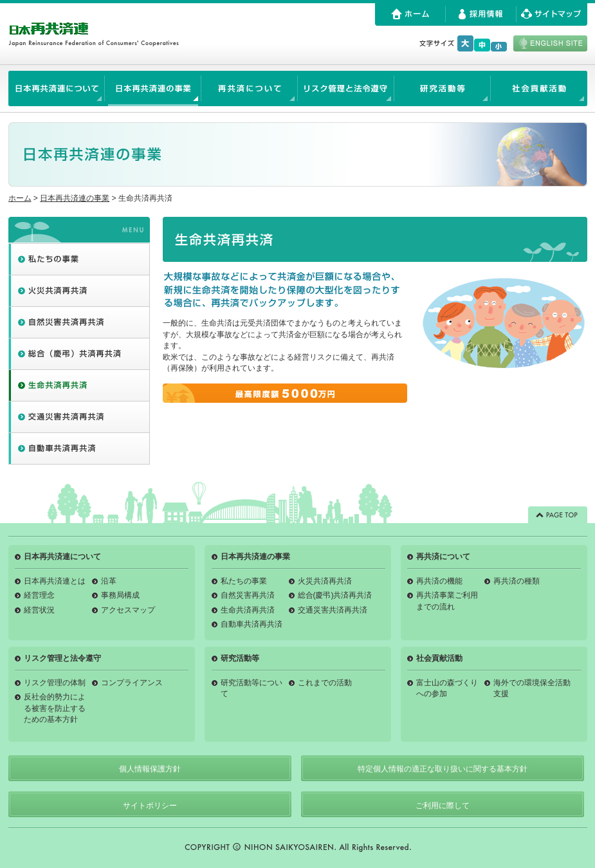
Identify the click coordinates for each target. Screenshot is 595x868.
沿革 (109, 581)
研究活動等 (240, 658)
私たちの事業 (244, 581)
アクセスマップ (128, 610)
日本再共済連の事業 (75, 198)
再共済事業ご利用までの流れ (447, 601)
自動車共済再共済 (252, 624)
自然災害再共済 (248, 595)
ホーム (20, 198)
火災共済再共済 (325, 581)
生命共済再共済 (248, 610)
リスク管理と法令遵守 (62, 658)
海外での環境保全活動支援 (532, 688)
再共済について (443, 557)
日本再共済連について (62, 557)
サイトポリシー (150, 806)
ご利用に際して (443, 806)
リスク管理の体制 (55, 683)
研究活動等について (252, 688)
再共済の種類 (517, 581)
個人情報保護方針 (150, 769)
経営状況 (39, 610)
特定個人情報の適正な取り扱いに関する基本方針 (443, 769)
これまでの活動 (325, 683)
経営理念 (39, 595)
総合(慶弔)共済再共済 (335, 595)
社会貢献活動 (439, 658)
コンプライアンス (132, 683)
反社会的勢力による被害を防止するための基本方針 (55, 708)
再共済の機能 (439, 581)
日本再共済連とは (55, 581)
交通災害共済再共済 (333, 610)
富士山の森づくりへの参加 (447, 688)
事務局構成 (120, 595)
